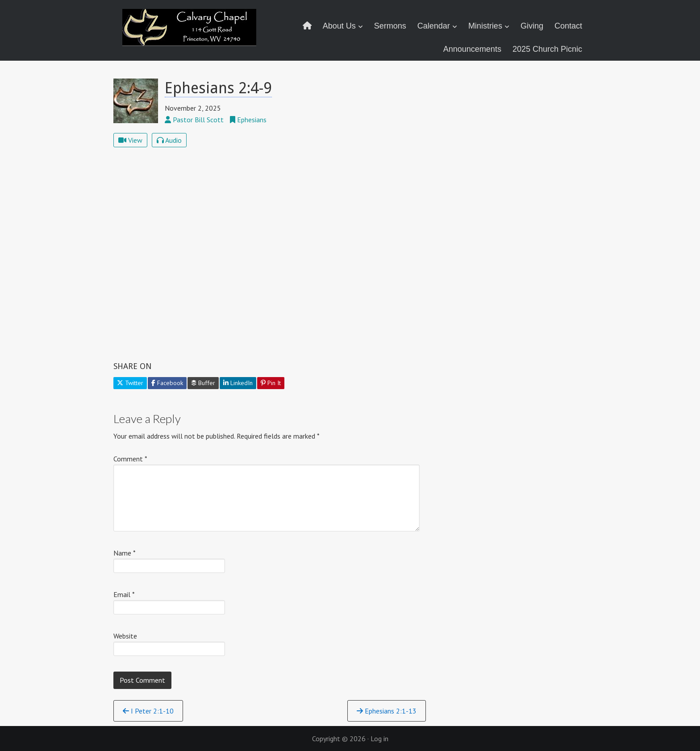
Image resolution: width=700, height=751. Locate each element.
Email (124, 594)
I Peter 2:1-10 (148, 711)
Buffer (203, 383)
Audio (169, 140)
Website (125, 636)
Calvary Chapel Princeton (191, 33)
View (130, 140)
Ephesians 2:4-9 (218, 88)
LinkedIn (238, 383)
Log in (379, 739)
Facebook (167, 383)
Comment (130, 459)
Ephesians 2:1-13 (387, 711)
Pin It (271, 383)
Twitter (130, 383)
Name (125, 553)
